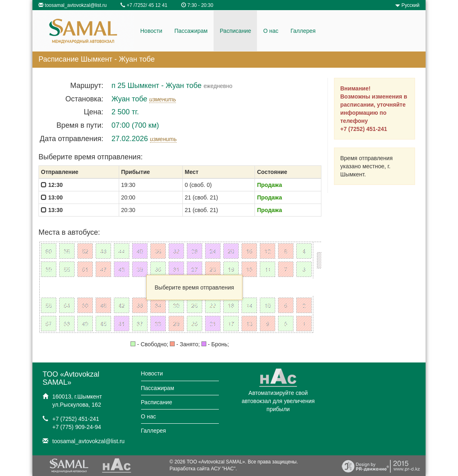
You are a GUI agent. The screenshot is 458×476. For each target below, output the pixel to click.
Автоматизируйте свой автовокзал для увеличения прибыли (278, 393)
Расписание (235, 31)
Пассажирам (191, 31)
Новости (151, 31)
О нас (271, 31)
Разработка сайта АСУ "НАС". (203, 469)
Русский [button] (407, 5)
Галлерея (303, 31)
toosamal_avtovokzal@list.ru (76, 5)
